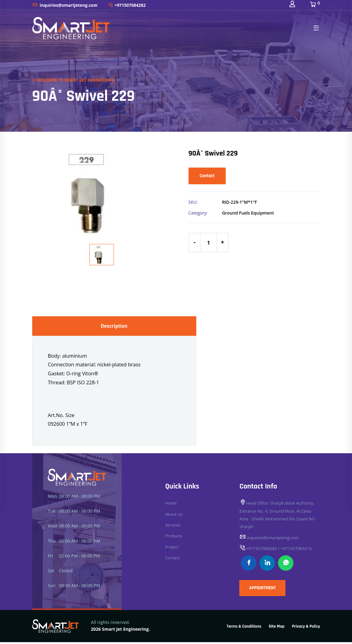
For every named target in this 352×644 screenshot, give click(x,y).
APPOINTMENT (266, 591)
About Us (174, 516)
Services (173, 527)
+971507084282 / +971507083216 (277, 550)
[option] (102, 193)
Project (172, 548)
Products (174, 537)
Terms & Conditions (244, 629)
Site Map (277, 629)
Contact (209, 177)
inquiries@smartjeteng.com (66, 6)
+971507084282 (130, 6)
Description (114, 327)
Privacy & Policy (306, 629)
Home (171, 505)
